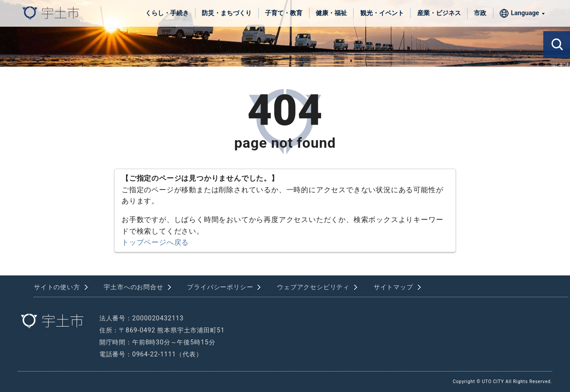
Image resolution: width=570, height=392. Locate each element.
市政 (480, 13)
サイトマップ (393, 287)
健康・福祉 (331, 13)
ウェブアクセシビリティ (313, 287)
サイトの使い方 (57, 287)
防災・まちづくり (227, 13)
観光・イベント (382, 13)
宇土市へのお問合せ (133, 287)
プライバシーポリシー (220, 287)
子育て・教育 (284, 13)
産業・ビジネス (439, 13)
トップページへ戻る (155, 242)
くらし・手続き (167, 13)
